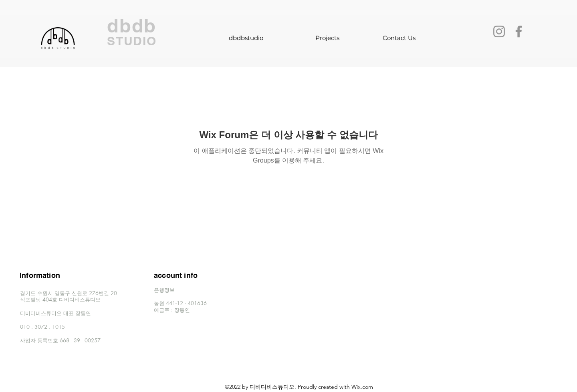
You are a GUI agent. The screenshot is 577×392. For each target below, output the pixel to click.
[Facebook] (519, 31)
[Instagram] (499, 31)
